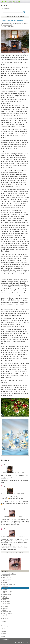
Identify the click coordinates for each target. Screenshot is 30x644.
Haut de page (4, 626)
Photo (4, 600)
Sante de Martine (7, 613)
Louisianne (6, 23)
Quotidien (5, 607)
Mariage (5, 596)
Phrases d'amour (7, 601)
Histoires (5, 586)
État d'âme (6, 581)
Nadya (5, 472)
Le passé (5, 589)
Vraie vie (5, 618)
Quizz (4, 605)
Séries (4, 621)
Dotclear (25, 642)
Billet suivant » (21, 17)
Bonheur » (21, 552)
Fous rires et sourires (9, 584)
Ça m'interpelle (7, 577)
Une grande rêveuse (10, 2)
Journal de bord (7, 25)
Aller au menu (6, 8)
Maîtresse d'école (7, 591)
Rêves (4, 610)
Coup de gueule (7, 579)
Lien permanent (23, 23)
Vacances (5, 617)
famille (6, 27)
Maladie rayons (7, 595)
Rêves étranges (7, 612)
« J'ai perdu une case (11, 552)
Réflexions (5, 608)
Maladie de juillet (7, 593)
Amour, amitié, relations (9, 574)
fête (9, 27)
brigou (5, 494)
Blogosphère (6, 576)
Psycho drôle (6, 603)
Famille (5, 582)
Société (5, 615)
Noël (12, 27)
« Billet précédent (10, 17)
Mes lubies (6, 598)
